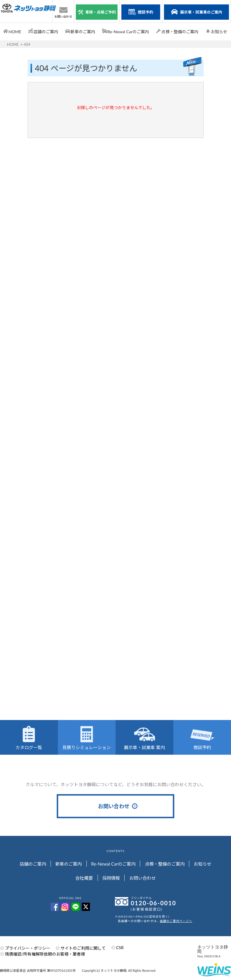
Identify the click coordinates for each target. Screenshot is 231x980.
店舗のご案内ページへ (176, 920)
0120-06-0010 (154, 902)
